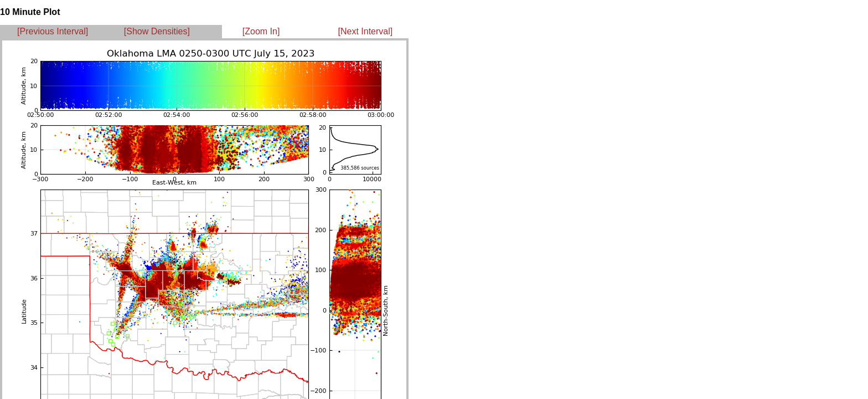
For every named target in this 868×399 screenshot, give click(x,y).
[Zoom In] (261, 31)
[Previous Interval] (53, 31)
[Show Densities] (157, 31)
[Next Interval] (366, 31)
